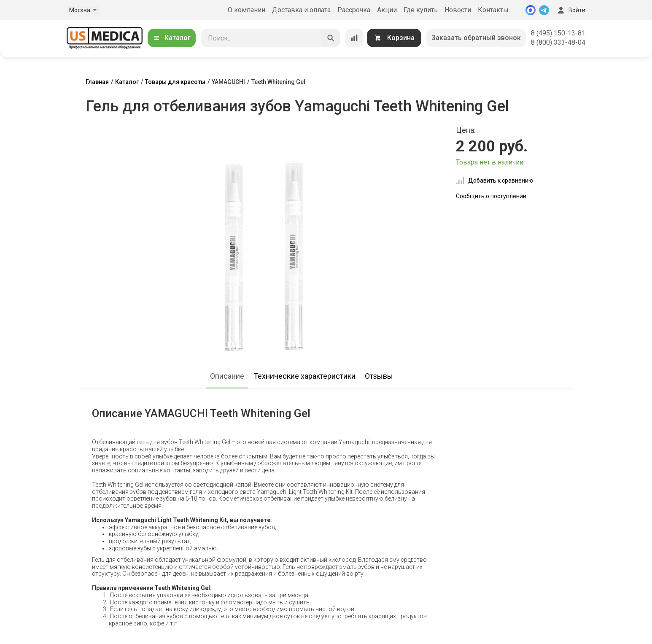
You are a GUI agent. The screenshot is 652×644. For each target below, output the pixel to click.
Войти (571, 10)
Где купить (421, 10)
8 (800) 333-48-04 (558, 42)
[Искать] (331, 38)
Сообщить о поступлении (491, 196)
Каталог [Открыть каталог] (172, 38)
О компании (247, 10)
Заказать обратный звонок (476, 38)
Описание (227, 376)
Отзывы (379, 376)
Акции (387, 10)
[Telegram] (544, 10)
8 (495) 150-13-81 (558, 33)
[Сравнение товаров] (354, 38)
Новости (458, 10)
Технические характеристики (304, 376)
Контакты (493, 10)
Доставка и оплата (301, 10)
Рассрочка (354, 10)
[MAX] (531, 10)
